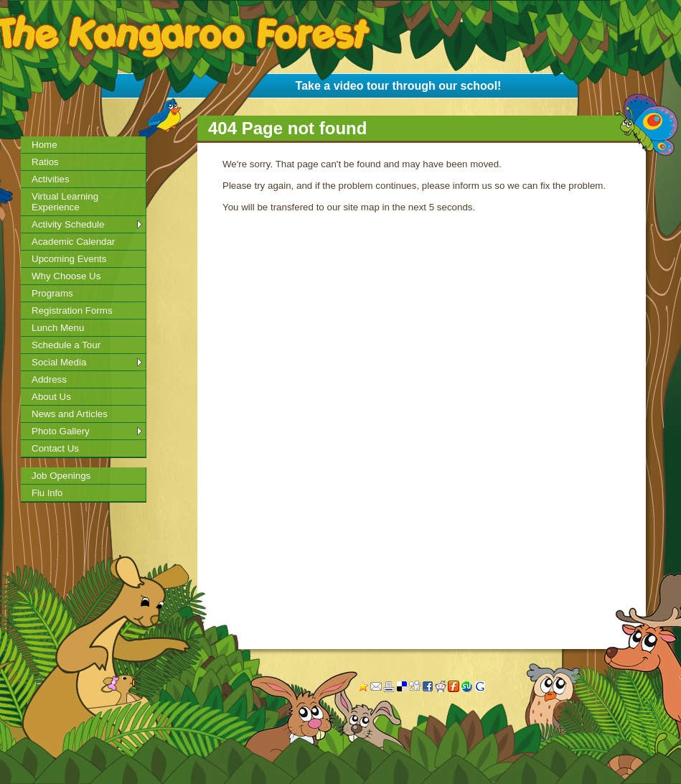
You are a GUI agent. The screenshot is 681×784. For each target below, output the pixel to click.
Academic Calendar (73, 242)
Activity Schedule (68, 224)
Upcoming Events (69, 259)
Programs (52, 293)
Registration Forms (72, 311)
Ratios (45, 162)
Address (49, 379)
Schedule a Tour (66, 345)
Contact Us (55, 448)
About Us (51, 397)
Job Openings (61, 476)
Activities (51, 179)
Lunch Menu (58, 328)
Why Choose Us (66, 276)
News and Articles (70, 414)
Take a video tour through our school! (399, 86)
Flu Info (47, 493)
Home (44, 145)
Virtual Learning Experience (65, 202)
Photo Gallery (61, 431)
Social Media (59, 362)
